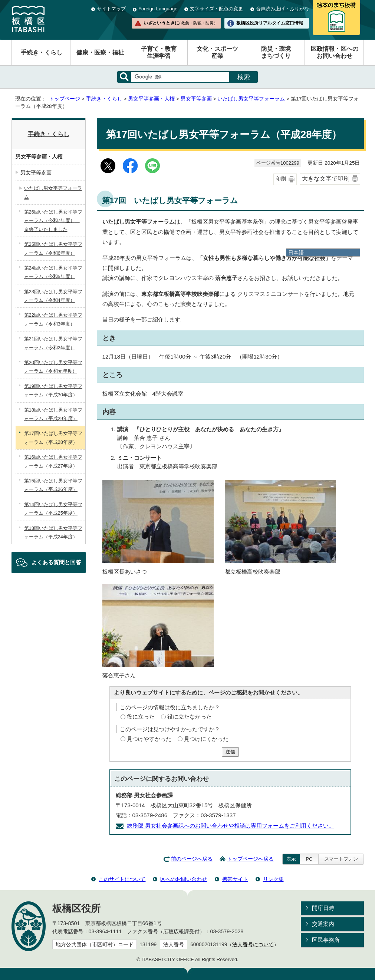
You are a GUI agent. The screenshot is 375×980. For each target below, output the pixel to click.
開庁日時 (323, 908)
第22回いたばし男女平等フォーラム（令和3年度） (53, 319)
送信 (230, 752)
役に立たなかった (190, 717)
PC (309, 859)
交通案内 (323, 924)
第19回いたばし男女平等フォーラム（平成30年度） (53, 390)
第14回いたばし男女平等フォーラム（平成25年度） (53, 509)
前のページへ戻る (192, 859)
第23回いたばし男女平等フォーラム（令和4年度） (53, 296)
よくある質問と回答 (56, 562)
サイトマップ (111, 9)
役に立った (141, 717)
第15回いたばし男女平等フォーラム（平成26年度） (53, 485)
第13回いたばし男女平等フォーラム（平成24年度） (53, 532)
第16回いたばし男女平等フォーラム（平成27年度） (53, 461)
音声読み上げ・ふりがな (282, 9)
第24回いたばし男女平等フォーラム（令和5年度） (53, 272)
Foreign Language (158, 9)
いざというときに (181, 23)
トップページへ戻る (250, 859)
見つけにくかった (206, 739)
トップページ (65, 99)
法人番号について (253, 945)
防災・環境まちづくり (276, 52)
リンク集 (273, 879)
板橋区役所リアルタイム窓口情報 (270, 23)
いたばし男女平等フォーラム (251, 99)
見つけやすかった (149, 739)
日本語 (296, 253)
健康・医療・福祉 (100, 52)
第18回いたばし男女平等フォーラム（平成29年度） (53, 414)
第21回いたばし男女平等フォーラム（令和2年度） (53, 343)
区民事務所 (326, 940)
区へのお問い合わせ (184, 879)
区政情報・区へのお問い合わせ (335, 52)
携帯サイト (235, 879)
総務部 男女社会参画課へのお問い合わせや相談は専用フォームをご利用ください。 (231, 826)
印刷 (281, 179)
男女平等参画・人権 (151, 99)
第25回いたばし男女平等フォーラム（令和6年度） (53, 248)
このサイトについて (122, 879)
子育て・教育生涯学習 (159, 52)
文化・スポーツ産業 (217, 52)
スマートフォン (341, 859)
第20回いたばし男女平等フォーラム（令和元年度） (53, 367)
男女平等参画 (196, 99)
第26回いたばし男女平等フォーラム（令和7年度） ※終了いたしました (53, 221)
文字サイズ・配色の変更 (216, 9)
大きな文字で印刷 (326, 179)
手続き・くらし (42, 52)
